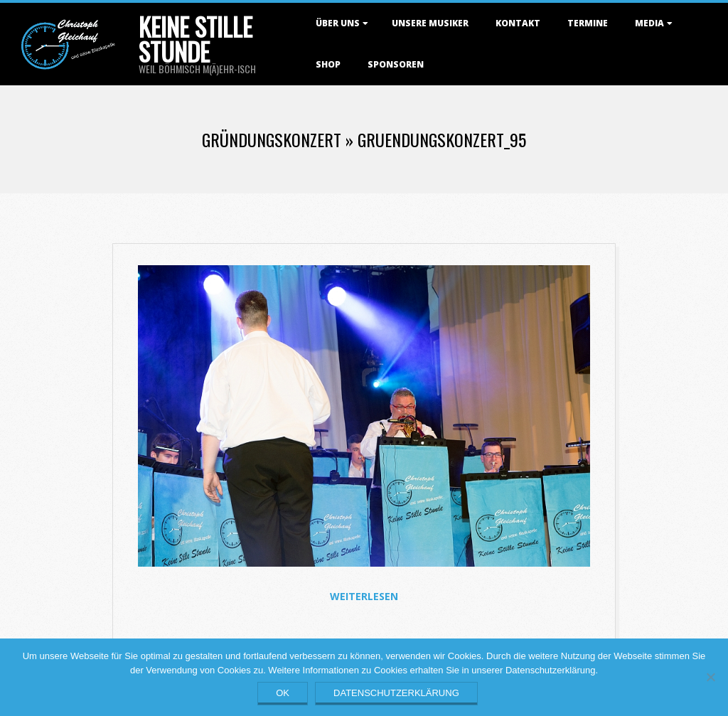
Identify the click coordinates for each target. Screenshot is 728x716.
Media (649, 23)
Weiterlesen (364, 596)
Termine (588, 23)
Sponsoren (396, 64)
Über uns (338, 23)
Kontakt (518, 23)
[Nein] (710, 677)
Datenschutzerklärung (396, 693)
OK (283, 693)
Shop (328, 64)
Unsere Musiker (430, 23)
